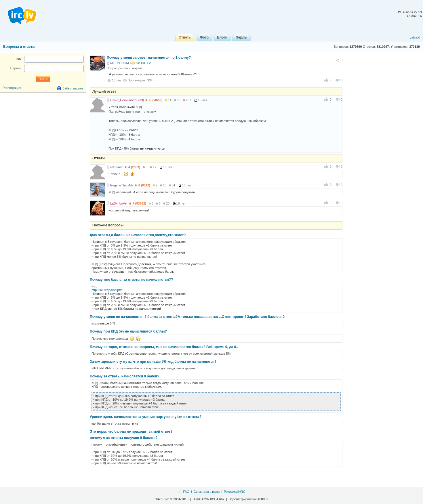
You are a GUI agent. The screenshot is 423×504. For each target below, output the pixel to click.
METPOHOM (120, 63)
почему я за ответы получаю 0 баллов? (124, 438)
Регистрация (12, 88)
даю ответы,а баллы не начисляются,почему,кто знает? (138, 235)
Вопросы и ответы (19, 47)
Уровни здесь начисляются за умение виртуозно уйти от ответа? (146, 417)
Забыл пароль (73, 88)
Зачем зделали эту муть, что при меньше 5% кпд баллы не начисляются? (153, 362)
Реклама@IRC (235, 492)
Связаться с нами (207, 492)
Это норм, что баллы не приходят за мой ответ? (131, 432)
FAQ (186, 492)
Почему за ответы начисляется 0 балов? (125, 376)
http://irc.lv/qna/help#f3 (107, 290)
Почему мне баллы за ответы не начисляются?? (131, 280)
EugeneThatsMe (122, 185)
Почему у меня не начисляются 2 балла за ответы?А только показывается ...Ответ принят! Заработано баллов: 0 (187, 317)
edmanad (117, 167)
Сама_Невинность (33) (127, 100)
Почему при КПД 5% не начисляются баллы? (128, 331)
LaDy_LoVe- (119, 203)
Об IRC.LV (143, 63)
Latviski (415, 37)
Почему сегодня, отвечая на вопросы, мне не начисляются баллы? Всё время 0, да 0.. (164, 347)
